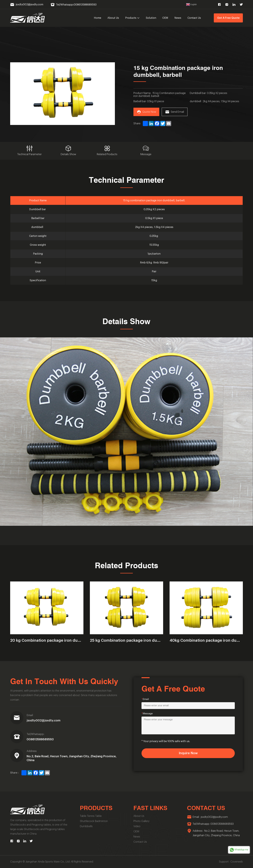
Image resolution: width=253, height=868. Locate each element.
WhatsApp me (239, 850)
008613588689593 (40, 739)
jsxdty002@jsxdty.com (43, 720)
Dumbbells (86, 826)
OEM (165, 18)
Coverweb (237, 862)
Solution (151, 18)
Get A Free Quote (228, 18)
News (178, 18)
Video (137, 826)
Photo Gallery (141, 821)
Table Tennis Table (91, 816)
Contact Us (194, 18)
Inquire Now (188, 753)
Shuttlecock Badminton (94, 821)
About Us (113, 18)
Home (98, 18)
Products (132, 18)
